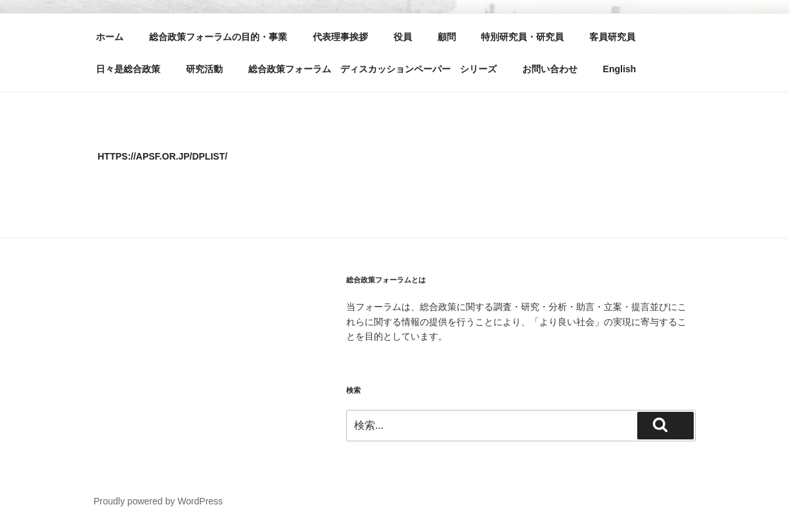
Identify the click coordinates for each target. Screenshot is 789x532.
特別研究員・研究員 (522, 37)
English (620, 69)
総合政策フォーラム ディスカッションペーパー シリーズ (372, 69)
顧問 (447, 37)
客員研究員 (612, 37)
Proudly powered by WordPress (159, 501)
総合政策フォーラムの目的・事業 (218, 37)
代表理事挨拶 (340, 37)
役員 (403, 37)
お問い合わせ (550, 69)
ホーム (110, 37)
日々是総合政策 (128, 69)
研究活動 (204, 69)
